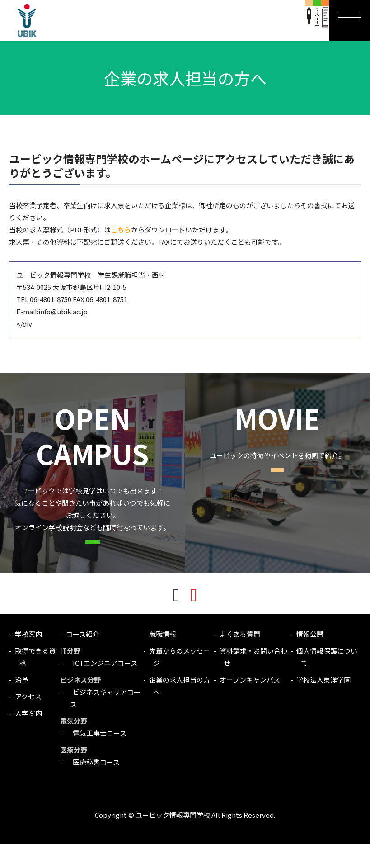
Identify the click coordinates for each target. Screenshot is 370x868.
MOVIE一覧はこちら (278, 486)
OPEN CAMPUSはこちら (93, 558)
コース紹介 (83, 658)
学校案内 (28, 658)
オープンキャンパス (250, 704)
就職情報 (163, 658)
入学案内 (28, 738)
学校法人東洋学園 (323, 704)
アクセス (28, 721)
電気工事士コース (96, 757)
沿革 (22, 704)
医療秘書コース (93, 786)
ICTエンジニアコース (102, 687)
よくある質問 (240, 658)
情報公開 (310, 658)
